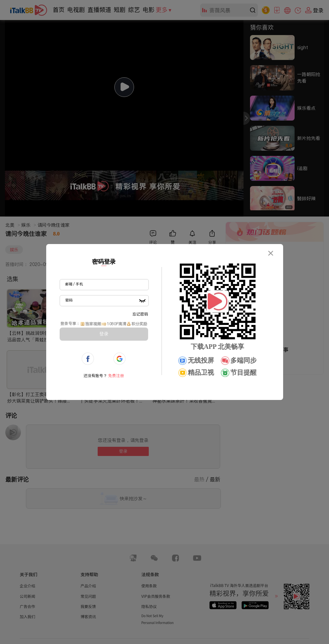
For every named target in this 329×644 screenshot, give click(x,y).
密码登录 (104, 262)
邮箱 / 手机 (74, 284)
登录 (104, 334)
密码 (69, 300)
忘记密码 (140, 314)
